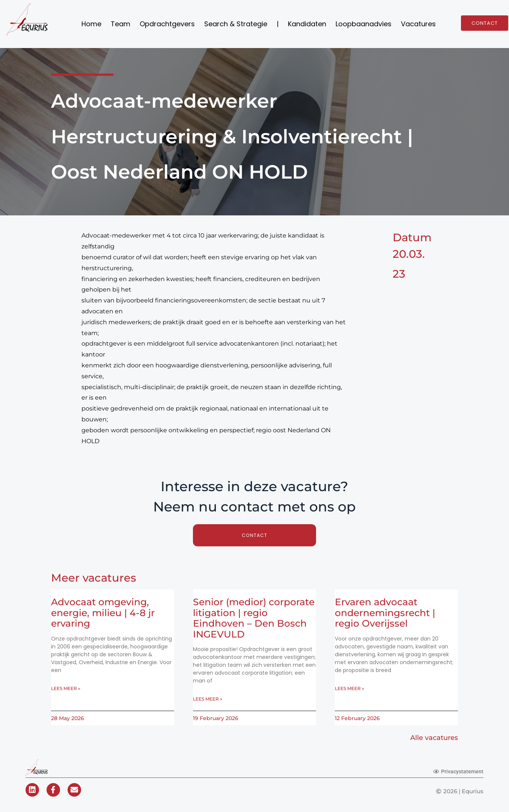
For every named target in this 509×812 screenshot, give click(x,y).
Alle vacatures (431, 739)
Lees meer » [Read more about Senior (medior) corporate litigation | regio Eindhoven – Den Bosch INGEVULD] (208, 700)
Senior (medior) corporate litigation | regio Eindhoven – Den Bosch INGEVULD (254, 618)
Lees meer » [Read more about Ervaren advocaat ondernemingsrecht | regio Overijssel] (349, 689)
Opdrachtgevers (167, 24)
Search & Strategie (236, 24)
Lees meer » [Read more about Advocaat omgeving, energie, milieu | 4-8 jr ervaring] (66, 689)
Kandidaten (307, 24)
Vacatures (418, 24)
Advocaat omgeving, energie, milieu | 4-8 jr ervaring (103, 613)
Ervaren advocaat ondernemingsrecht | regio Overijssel (385, 613)
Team (120, 24)
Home (91, 24)
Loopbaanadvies (364, 24)
